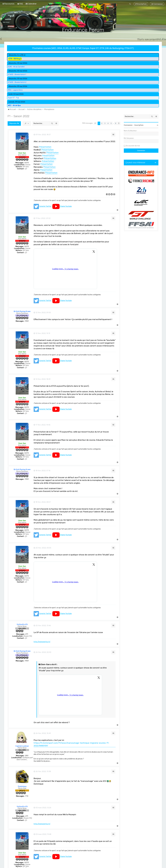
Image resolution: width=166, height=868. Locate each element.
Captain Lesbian (22, 746)
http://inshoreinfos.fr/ (42, 642)
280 (27, 756)
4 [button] (108, 123)
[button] (95, 123)
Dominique (22, 786)
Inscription (139, 125)
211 (27, 634)
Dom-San (22, 153)
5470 (27, 163)
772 (27, 796)
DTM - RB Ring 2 (15, 59)
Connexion (128, 125)
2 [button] (102, 123)
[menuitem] (20, 4)
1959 (27, 321)
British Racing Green (22, 311)
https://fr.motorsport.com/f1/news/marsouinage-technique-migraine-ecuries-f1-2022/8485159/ (71, 744)
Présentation (45, 147)
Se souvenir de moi (133, 146)
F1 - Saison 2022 (18, 116)
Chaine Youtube (66, 206)
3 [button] (105, 123)
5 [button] (111, 123)
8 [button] (116, 123)
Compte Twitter (45, 206)
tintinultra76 (22, 624)
